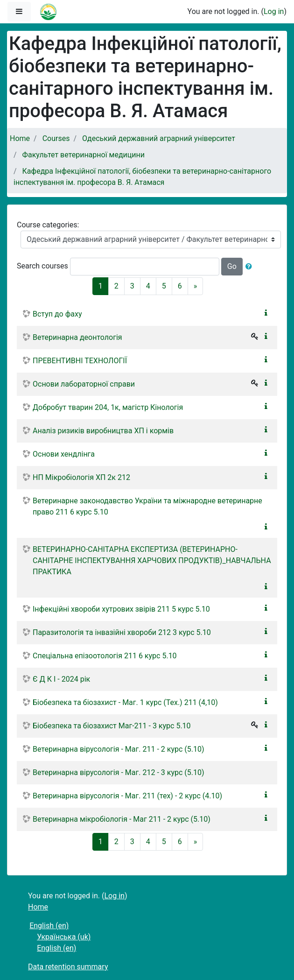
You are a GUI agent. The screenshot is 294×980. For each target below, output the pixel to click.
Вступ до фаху (57, 314)
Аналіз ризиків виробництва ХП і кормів (103, 431)
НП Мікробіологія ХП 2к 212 (81, 477)
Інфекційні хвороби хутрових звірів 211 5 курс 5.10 (121, 609)
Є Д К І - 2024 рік (61, 679)
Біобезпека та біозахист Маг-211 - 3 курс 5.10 (112, 726)
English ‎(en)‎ (49, 926)
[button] (251, 267)
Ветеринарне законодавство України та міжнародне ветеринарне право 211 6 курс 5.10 (147, 506)
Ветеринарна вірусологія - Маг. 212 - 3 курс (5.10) (119, 772)
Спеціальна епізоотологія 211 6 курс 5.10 (105, 656)
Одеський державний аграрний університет (159, 138)
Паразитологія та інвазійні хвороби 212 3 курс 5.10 (122, 632)
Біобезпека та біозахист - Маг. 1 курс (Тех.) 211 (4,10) (125, 702)
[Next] (196, 286)
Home (20, 138)
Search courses (42, 266)
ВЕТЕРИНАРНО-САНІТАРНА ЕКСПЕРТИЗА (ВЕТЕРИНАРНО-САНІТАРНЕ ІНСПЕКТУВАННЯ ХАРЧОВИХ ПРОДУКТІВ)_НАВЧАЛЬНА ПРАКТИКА (152, 561)
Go (232, 266)
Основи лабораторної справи (84, 384)
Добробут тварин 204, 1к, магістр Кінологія (108, 407)
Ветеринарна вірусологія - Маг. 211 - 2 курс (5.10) (119, 749)
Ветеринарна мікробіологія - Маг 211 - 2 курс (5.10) (122, 819)
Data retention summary (68, 967)
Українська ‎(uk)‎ (64, 937)
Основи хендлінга (64, 454)
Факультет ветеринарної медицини (84, 155)
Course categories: (48, 225)
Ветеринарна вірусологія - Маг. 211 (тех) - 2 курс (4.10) (127, 796)
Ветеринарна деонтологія (77, 337)
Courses (56, 138)
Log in (274, 11)
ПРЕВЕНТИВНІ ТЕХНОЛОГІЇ (80, 361)
